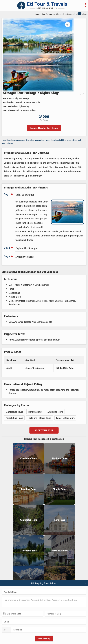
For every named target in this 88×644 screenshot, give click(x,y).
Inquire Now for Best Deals (44, 128)
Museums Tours (55, 412)
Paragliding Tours (14, 418)
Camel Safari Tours (65, 418)
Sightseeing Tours (14, 412)
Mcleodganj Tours (28, 551)
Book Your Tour (44, 430)
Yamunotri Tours (28, 520)
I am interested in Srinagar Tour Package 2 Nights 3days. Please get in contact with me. (44, 602)
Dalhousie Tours (60, 551)
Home (37, 14)
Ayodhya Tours (28, 489)
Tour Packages (48, 14)
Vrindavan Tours (28, 459)
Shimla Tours (60, 489)
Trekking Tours (35, 412)
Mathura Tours (60, 459)
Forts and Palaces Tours (40, 418)
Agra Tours (60, 520)
